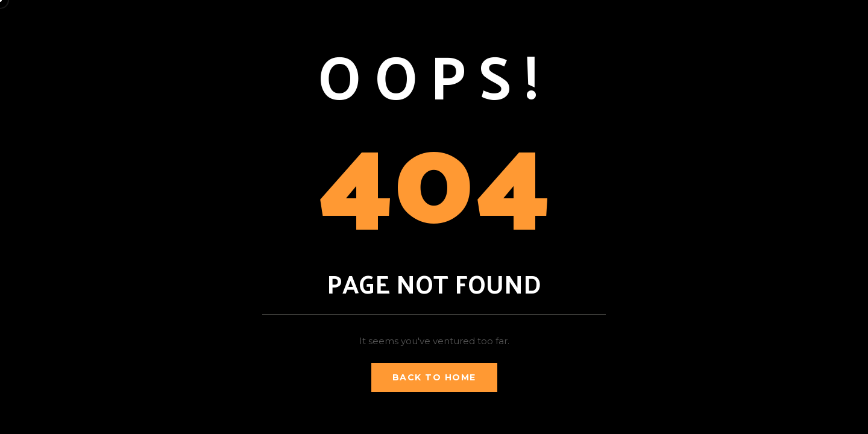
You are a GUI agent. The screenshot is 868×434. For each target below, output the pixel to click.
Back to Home (434, 377)
